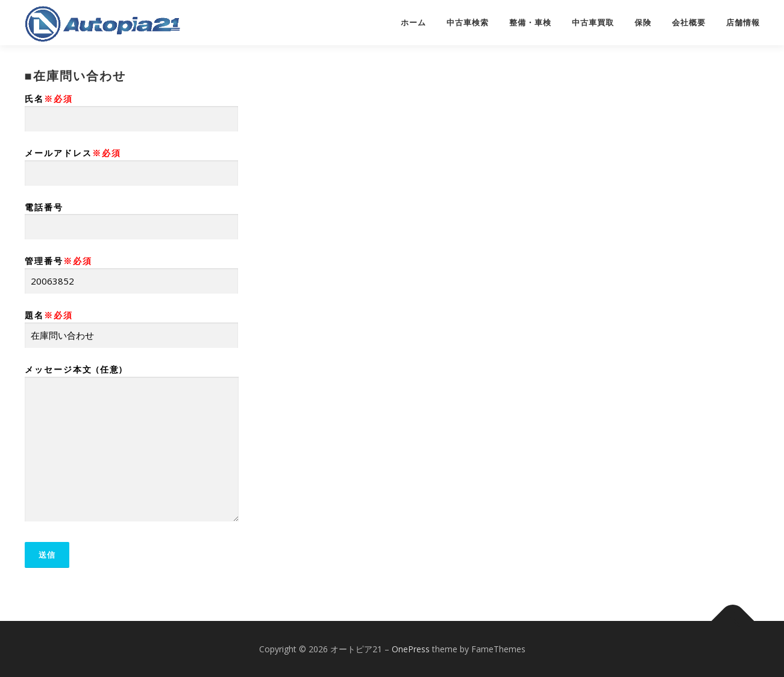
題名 (131, 325)
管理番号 (131, 271)
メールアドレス (131, 163)
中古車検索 (468, 23)
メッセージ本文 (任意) (132, 444)
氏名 (131, 109)
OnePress (411, 649)
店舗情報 (743, 23)
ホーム (413, 23)
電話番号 (131, 217)
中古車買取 (593, 23)
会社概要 (689, 23)
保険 (643, 23)
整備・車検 (530, 23)
